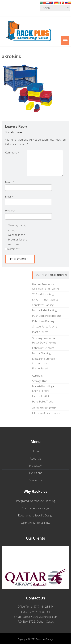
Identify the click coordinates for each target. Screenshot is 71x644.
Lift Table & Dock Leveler (47, 413)
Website (10, 211)
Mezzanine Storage (44, 359)
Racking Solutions (43, 284)
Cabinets (37, 376)
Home (36, 451)
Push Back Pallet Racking (47, 316)
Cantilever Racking (43, 305)
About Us (36, 459)
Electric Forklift (41, 396)
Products (35, 466)
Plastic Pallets (40, 332)
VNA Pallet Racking (43, 294)
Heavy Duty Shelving (44, 342)
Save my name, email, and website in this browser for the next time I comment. (18, 237)
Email (9, 196)
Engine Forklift (40, 391)
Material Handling (42, 386)
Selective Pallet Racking (46, 289)
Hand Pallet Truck (42, 401)
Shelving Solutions (43, 338)
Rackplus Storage (45, 639)
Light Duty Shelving (43, 348)
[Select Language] (55, 8)
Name (10, 182)
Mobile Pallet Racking (44, 310)
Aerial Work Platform (44, 408)
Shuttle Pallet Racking (45, 326)
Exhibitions (36, 473)
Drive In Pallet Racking (45, 299)
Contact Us (35, 480)
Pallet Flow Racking (43, 321)
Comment (12, 152)
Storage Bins (40, 381)
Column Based (41, 363)
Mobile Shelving (41, 353)
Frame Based (40, 368)
